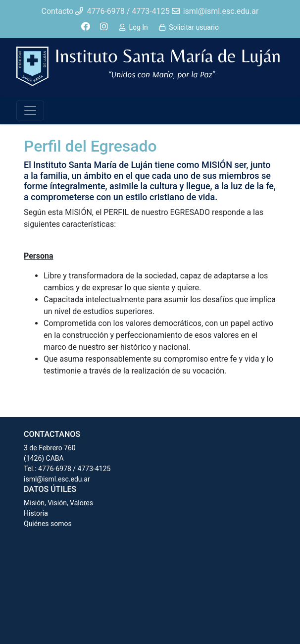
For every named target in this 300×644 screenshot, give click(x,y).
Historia (36, 513)
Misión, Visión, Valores (58, 503)
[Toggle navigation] (30, 110)
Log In (138, 27)
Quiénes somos (48, 524)
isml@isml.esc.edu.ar (57, 479)
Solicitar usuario (194, 27)
